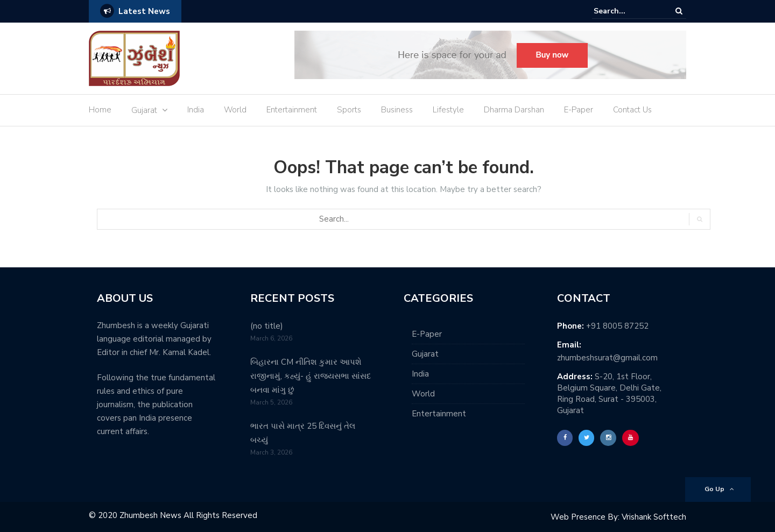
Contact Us (632, 110)
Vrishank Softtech (654, 517)
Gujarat (144, 110)
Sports (349, 110)
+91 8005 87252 (617, 326)
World (235, 110)
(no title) (267, 326)
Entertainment (292, 110)
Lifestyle (448, 110)
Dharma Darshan (514, 110)
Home (100, 110)
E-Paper (579, 110)
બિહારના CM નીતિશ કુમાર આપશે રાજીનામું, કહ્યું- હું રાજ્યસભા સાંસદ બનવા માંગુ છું (311, 376)
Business (397, 110)
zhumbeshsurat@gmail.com (607, 358)
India (196, 110)
